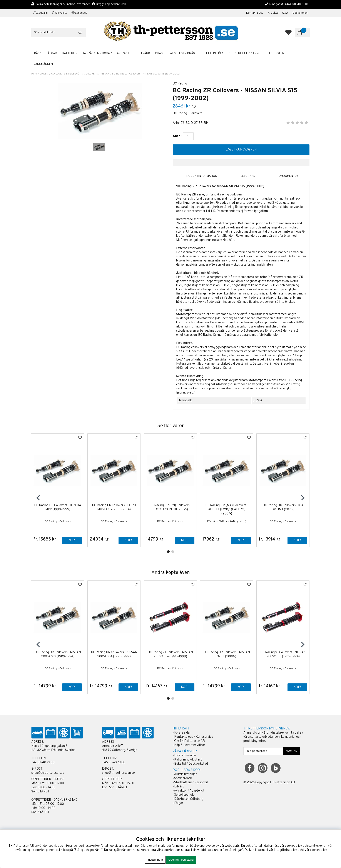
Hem (34, 74)
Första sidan (183, 733)
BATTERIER (70, 53)
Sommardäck (183, 779)
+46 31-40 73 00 (43, 763)
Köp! (72, 540)
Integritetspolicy (285, 850)
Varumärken (43, 64)
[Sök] (59, 33)
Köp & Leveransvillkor (190, 745)
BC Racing (180, 84)
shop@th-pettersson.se (48, 773)
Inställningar (155, 860)
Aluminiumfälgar (185, 775)
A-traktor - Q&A (278, 13)
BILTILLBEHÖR (213, 53)
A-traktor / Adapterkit (189, 791)
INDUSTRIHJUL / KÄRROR (245, 53)
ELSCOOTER (276, 53)
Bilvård (179, 787)
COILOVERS (91, 74)
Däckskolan (300, 13)
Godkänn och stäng (181, 860)
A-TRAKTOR (125, 53)
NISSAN (105, 74)
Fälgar (179, 803)
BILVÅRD (144, 53)
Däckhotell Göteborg (189, 799)
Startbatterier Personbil (191, 783)
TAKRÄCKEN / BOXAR (97, 53)
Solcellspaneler (185, 795)
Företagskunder (185, 756)
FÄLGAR (52, 53)
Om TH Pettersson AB (190, 741)
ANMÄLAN (291, 751)
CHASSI (160, 53)
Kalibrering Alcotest (188, 760)
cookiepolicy (318, 850)
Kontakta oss (255, 13)
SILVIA (257, 401)
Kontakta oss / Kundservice (194, 737)
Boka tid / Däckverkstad (191, 764)
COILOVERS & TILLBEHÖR (66, 74)
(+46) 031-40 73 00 (296, 4)
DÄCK (38, 53)
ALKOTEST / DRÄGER (184, 53)
